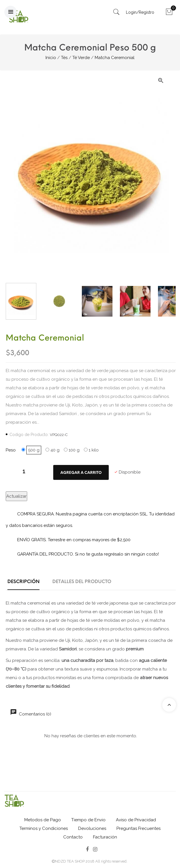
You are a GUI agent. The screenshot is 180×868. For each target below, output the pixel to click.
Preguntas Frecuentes (139, 828)
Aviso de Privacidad (136, 820)
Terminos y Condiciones (44, 828)
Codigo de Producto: (29, 435)
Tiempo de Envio (88, 820)
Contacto (73, 837)
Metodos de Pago (43, 820)
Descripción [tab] (23, 581)
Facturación (105, 837)
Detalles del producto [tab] (82, 581)
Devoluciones (92, 828)
